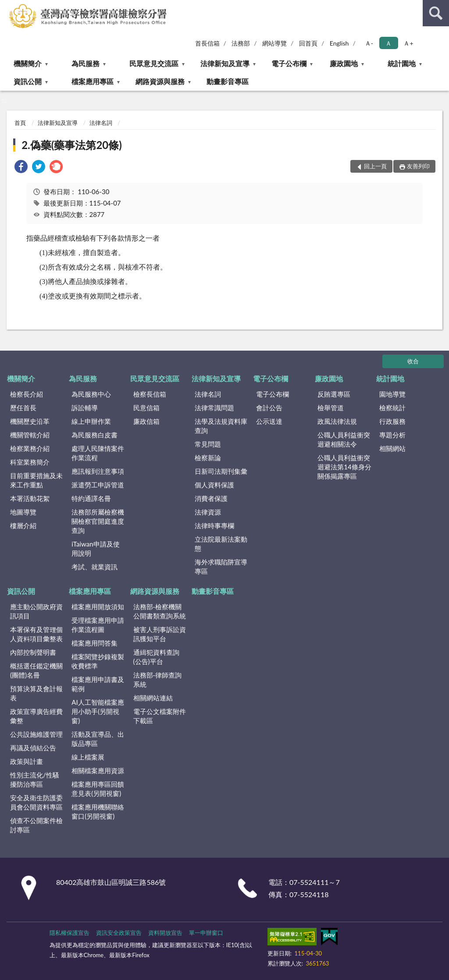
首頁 (20, 123)
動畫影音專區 (228, 81)
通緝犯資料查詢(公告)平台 (156, 657)
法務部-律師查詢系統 (158, 680)
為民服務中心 (91, 394)
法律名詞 (101, 123)
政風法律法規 (337, 421)
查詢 (436, 13)
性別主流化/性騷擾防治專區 (35, 779)
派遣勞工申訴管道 (98, 485)
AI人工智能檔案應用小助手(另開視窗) (98, 711)
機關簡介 (28, 63)
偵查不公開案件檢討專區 (36, 825)
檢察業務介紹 (30, 448)
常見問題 (208, 444)
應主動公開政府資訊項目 (36, 611)
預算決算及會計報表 (36, 693)
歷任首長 (23, 408)
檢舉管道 (331, 408)
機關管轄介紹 (30, 435)
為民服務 (86, 63)
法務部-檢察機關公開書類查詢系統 (160, 611)
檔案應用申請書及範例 (98, 684)
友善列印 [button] (418, 166)
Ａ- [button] (369, 43)
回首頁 (308, 43)
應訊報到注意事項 (98, 471)
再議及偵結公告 (33, 748)
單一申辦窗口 (206, 933)
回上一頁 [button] (375, 166)
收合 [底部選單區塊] (413, 361)
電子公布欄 (289, 63)
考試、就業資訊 (94, 567)
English (339, 43)
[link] (21, 168)
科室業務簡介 (30, 462)
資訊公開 (28, 81)
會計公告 (269, 408)
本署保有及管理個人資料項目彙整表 (36, 634)
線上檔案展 (88, 757)
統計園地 (402, 63)
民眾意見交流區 (154, 63)
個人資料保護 (214, 485)
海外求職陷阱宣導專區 (221, 566)
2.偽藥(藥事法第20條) (72, 145)
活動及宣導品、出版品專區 (98, 739)
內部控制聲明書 (33, 652)
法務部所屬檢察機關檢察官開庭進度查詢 (98, 521)
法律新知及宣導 (225, 63)
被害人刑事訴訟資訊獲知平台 (160, 634)
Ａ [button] (388, 43)
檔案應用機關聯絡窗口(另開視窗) (98, 811)
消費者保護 (211, 498)
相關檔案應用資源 (98, 771)
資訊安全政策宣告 (119, 933)
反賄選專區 (334, 394)
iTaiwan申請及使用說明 (95, 549)
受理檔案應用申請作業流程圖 (98, 625)
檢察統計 (392, 408)
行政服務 (392, 421)
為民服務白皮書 (94, 435)
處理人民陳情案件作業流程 (98, 453)
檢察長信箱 (150, 394)
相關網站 (392, 448)
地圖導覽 (23, 512)
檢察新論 (208, 458)
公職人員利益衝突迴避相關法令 (344, 439)
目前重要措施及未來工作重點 (36, 480)
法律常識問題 (214, 408)
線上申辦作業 (91, 421)
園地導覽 (392, 394)
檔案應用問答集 (94, 643)
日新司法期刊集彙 (221, 471)
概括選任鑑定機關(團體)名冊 (36, 670)
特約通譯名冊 (91, 498)
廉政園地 (344, 63)
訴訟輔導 (85, 408)
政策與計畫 (27, 761)
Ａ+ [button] (408, 43)
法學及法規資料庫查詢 (221, 426)
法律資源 (208, 512)
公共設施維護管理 (36, 734)
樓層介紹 (23, 526)
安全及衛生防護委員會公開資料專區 (36, 802)
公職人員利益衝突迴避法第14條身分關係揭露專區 (344, 467)
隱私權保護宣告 (69, 933)
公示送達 (269, 421)
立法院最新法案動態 (221, 544)
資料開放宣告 (165, 933)
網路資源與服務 (160, 81)
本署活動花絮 (30, 498)
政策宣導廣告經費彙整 (36, 716)
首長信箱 (207, 43)
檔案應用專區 (93, 81)
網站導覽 (274, 43)
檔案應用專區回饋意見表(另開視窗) (98, 789)
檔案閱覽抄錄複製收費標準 (98, 661)
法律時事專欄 (214, 526)
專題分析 (392, 435)
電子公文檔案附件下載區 (160, 716)
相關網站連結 (153, 698)
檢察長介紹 (27, 394)
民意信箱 (146, 408)
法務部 (241, 43)
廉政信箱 (146, 421)
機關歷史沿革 (30, 421)
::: (7, 7)
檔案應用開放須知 (98, 607)
